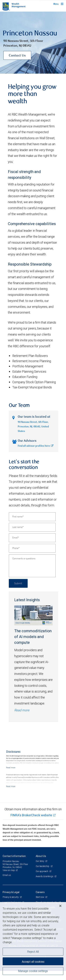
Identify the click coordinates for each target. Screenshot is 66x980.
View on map (9, 879)
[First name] (32, 526)
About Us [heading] (41, 865)
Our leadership (43, 875)
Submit (18, 592)
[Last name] (32, 536)
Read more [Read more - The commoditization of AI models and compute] (22, 719)
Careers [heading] (40, 901)
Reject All (33, 952)
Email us (7, 884)
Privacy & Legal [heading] (11, 901)
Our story (40, 870)
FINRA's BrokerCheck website (31, 824)
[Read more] (11, 777)
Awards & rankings (45, 885)
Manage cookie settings (33, 971)
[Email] (32, 547)
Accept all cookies (33, 962)
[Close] (60, 906)
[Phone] (32, 557)
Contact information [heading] (14, 865)
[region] (33, 941)
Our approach (42, 880)
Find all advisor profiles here (36, 455)
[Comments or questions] (32, 575)
